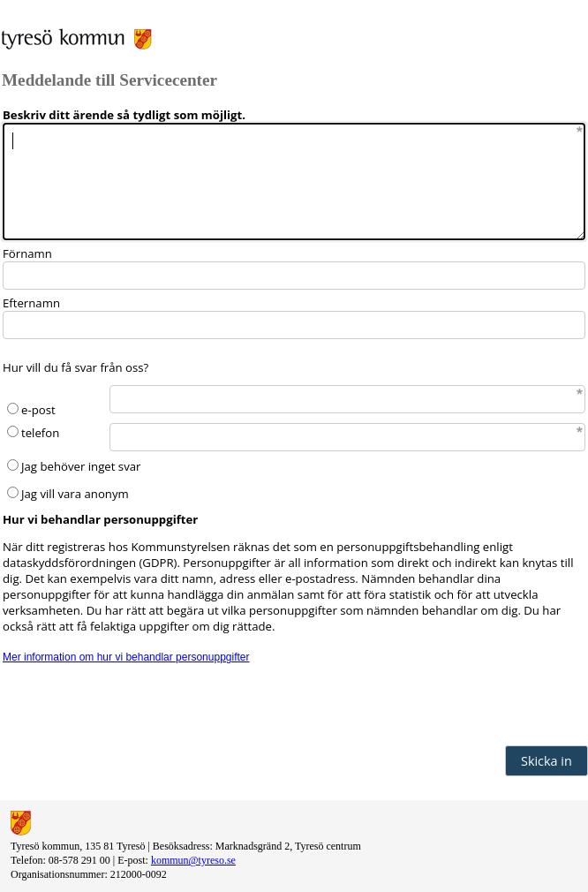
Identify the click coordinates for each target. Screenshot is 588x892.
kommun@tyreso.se (193, 860)
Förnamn (27, 253)
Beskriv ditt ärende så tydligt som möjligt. (124, 115)
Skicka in (547, 761)
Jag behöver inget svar (81, 466)
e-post (38, 410)
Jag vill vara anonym (75, 494)
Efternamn (31, 303)
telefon (40, 433)
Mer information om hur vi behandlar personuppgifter (126, 657)
